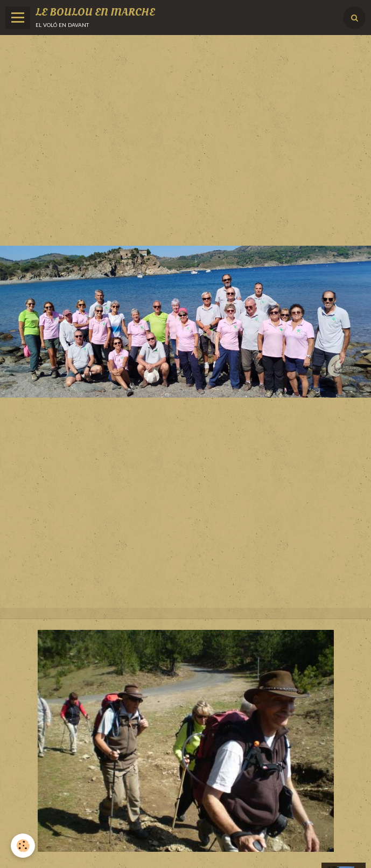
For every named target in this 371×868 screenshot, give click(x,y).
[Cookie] (23, 846)
